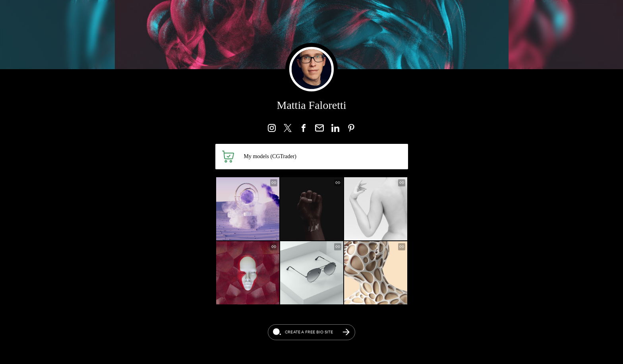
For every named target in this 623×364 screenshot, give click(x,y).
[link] (272, 128)
